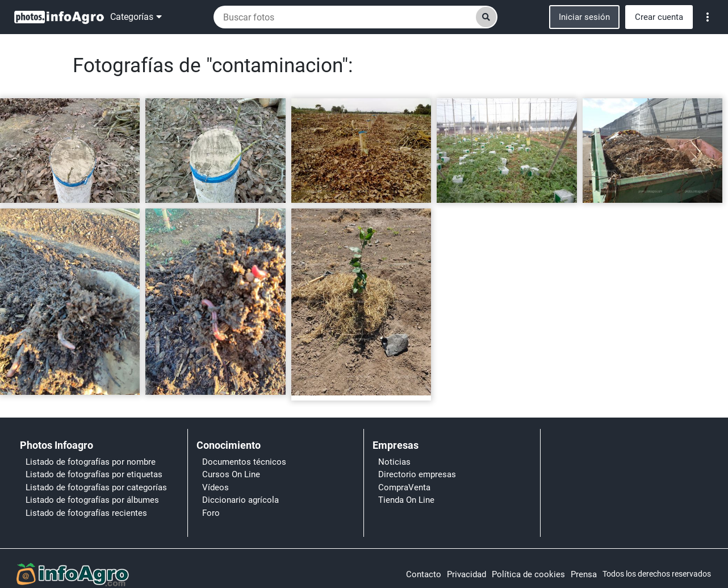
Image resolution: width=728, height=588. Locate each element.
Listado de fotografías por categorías (96, 487)
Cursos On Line (231, 474)
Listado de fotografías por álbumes (92, 500)
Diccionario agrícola (240, 500)
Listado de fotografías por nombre (91, 462)
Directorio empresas (417, 474)
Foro (211, 513)
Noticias (394, 462)
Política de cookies (528, 574)
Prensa (584, 574)
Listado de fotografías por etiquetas (94, 474)
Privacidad (466, 574)
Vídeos (216, 487)
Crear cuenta (659, 17)
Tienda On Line (406, 500)
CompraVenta (404, 487)
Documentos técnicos (244, 462)
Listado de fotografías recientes (86, 513)
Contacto (424, 574)
